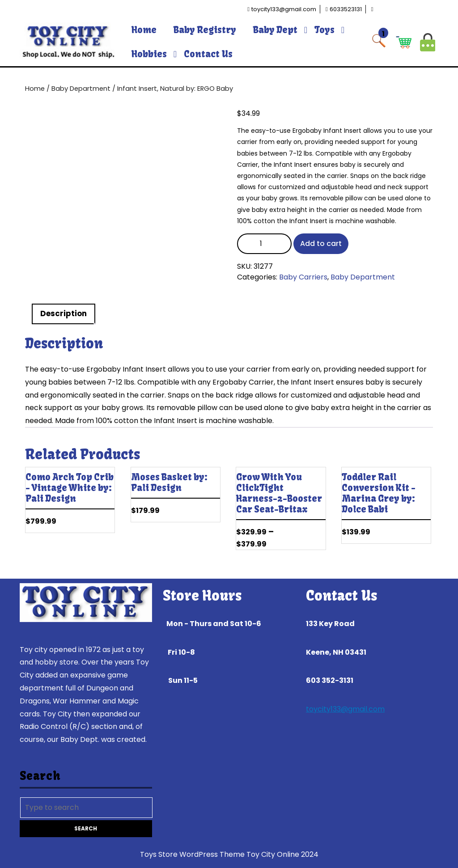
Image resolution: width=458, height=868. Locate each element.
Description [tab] (64, 313)
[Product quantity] (264, 244)
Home (144, 30)
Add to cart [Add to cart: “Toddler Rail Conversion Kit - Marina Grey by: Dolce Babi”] (424, 535)
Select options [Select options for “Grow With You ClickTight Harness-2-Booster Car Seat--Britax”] (319, 535)
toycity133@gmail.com (345, 709)
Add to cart (321, 243)
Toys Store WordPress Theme (192, 854)
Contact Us (208, 54)
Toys (324, 30)
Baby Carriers (303, 277)
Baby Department (81, 89)
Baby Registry (205, 30)
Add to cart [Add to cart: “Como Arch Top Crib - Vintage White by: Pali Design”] (108, 525)
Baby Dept (275, 30)
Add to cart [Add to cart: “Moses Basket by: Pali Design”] (213, 514)
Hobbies (149, 54)
